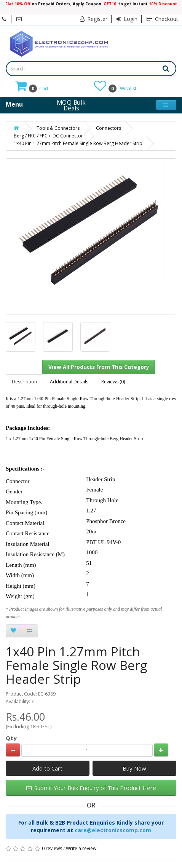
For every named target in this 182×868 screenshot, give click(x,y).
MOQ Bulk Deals (71, 105)
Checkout (162, 19)
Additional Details (69, 382)
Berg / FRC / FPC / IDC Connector (48, 136)
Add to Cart (47, 768)
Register (94, 19)
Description (24, 382)
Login (127, 19)
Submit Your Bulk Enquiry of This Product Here (91, 788)
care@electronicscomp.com (113, 830)
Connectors (109, 128)
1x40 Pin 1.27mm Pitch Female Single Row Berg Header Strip (78, 143)
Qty (11, 738)
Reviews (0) (113, 382)
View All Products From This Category (99, 367)
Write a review (81, 848)
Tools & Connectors (58, 128)
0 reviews (52, 848)
